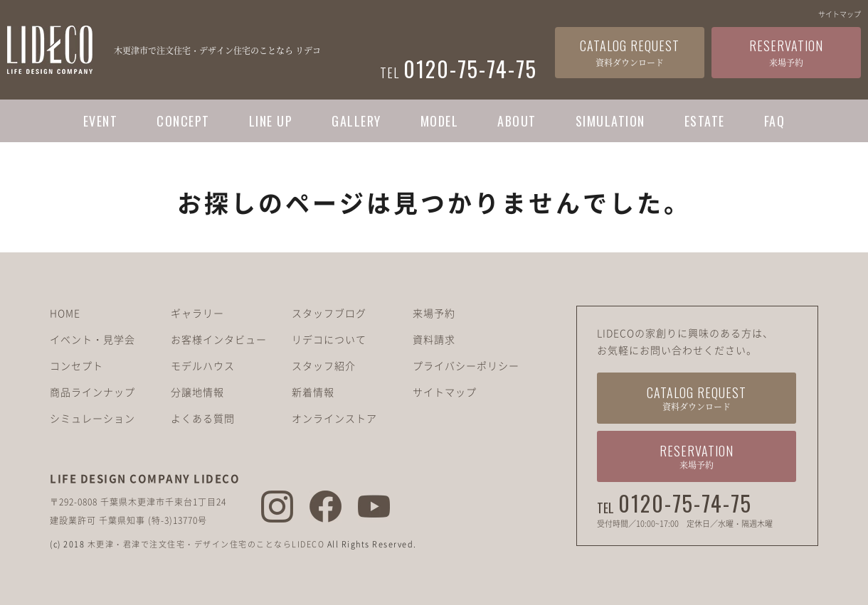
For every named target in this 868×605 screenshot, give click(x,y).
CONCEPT (183, 121)
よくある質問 (203, 418)
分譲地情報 (197, 392)
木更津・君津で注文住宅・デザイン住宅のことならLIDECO (206, 544)
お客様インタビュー (219, 339)
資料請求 (434, 339)
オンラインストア (334, 418)
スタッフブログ (329, 313)
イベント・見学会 (92, 339)
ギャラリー (197, 313)
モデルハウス (203, 365)
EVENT (101, 121)
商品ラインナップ (92, 392)
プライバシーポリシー (466, 365)
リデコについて (329, 339)
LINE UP (271, 121)
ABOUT (517, 121)
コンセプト (76, 365)
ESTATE (705, 121)
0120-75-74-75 (685, 503)
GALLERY (356, 121)
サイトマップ (840, 14)
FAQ (775, 121)
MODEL (440, 121)
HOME (65, 313)
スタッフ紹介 (324, 365)
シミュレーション (92, 418)
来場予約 (434, 313)
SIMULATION (610, 121)
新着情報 (313, 392)
